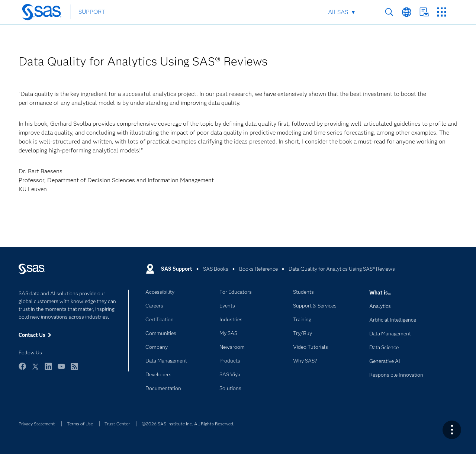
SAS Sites (442, 12)
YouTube (61, 370)
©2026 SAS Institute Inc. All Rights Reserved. (188, 424)
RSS (74, 370)
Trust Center (117, 424)
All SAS (338, 12)
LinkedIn (48, 370)
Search (389, 12)
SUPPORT (92, 12)
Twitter (35, 370)
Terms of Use (80, 424)
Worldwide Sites (407, 12)
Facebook (22, 370)
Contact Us (424, 12)
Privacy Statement (37, 424)
